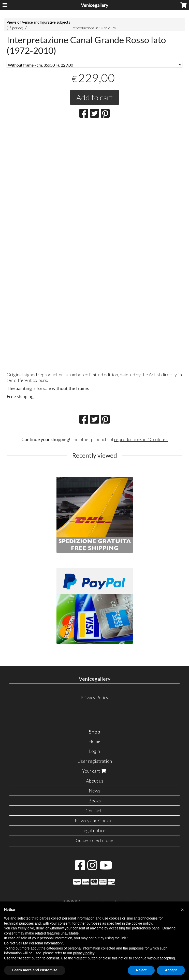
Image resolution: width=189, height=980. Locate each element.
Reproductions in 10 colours (94, 28)
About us (95, 781)
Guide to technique (94, 840)
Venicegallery (94, 5)
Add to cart (94, 97)
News (94, 791)
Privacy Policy (94, 697)
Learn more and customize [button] (35, 970)
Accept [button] (171, 970)
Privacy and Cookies (95, 820)
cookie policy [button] (142, 923)
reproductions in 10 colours (141, 439)
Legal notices (94, 830)
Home (94, 741)
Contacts (94, 811)
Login (94, 751)
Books (95, 801)
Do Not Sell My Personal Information (33, 943)
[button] (182, 910)
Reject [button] (141, 970)
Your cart (95, 771)
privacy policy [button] (84, 953)
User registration (95, 761)
